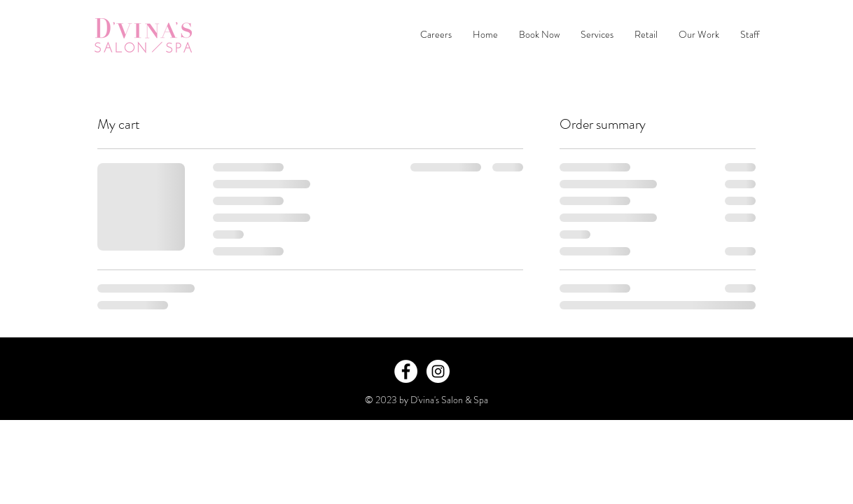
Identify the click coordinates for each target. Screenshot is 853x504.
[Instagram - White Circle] (438, 371)
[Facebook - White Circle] (406, 371)
